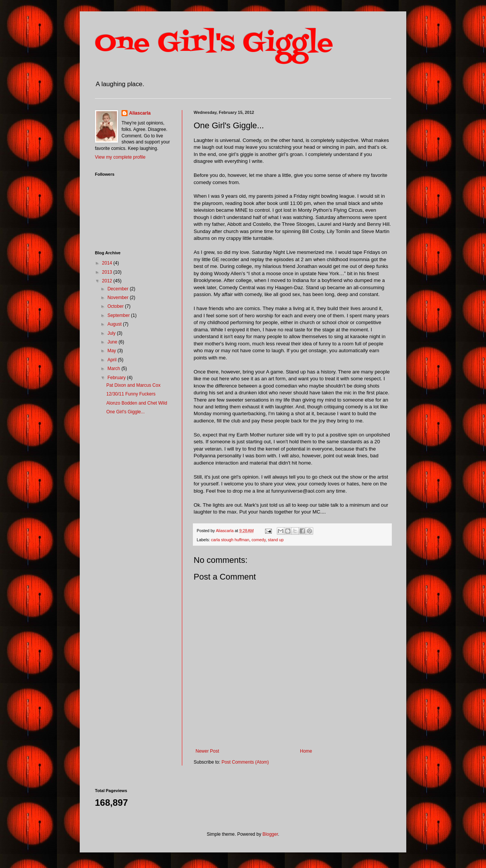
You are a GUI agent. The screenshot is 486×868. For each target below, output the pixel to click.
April (113, 360)
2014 (108, 263)
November (119, 298)
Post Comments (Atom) (245, 762)
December (119, 289)
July (112, 333)
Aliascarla (140, 113)
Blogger (270, 834)
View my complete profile (120, 157)
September (119, 315)
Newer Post (207, 751)
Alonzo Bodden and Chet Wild (137, 403)
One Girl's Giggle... (125, 412)
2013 (108, 272)
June (113, 342)
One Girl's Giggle (214, 44)
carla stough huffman (230, 540)
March (114, 369)
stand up (275, 540)
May (112, 351)
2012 (108, 281)
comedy (258, 540)
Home (306, 751)
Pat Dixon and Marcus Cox (133, 385)
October (116, 306)
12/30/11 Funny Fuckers (131, 394)
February (117, 378)
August (115, 324)
